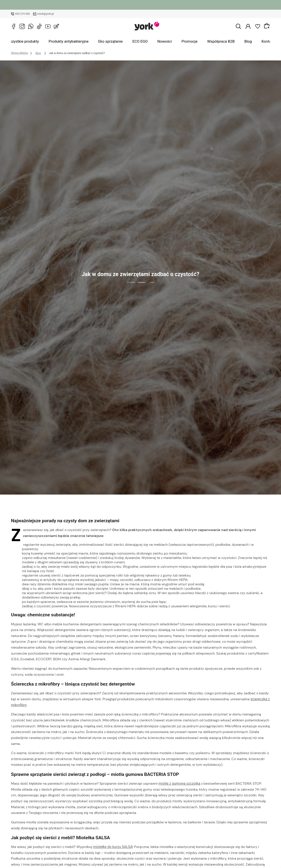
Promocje (182, 42)
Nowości (162, 42)
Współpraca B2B (207, 42)
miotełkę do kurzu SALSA (113, 847)
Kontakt (245, 42)
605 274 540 (23, 14)
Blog (229, 42)
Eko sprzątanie (118, 42)
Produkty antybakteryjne (83, 42)
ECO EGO (142, 42)
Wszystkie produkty (44, 42)
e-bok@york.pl (46, 14)
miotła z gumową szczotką (179, 784)
